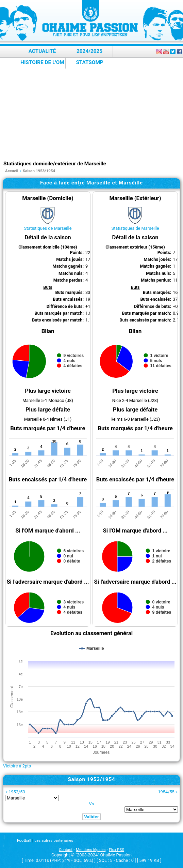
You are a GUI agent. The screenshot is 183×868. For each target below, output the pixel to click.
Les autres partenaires (54, 840)
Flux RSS (117, 850)
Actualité (42, 51)
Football (24, 840)
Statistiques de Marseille (48, 228)
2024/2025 (89, 51)
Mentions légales (91, 850)
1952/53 (17, 792)
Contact (66, 850)
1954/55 (166, 792)
